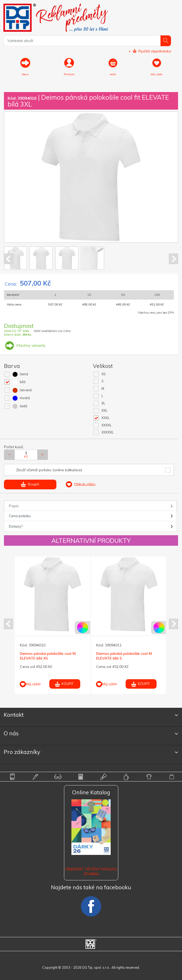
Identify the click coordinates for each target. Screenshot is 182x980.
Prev (9, 259)
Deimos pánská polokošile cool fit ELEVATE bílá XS (48, 656)
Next (173, 259)
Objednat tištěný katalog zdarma (91, 871)
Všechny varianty (25, 345)
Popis (14, 506)
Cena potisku (20, 516)
